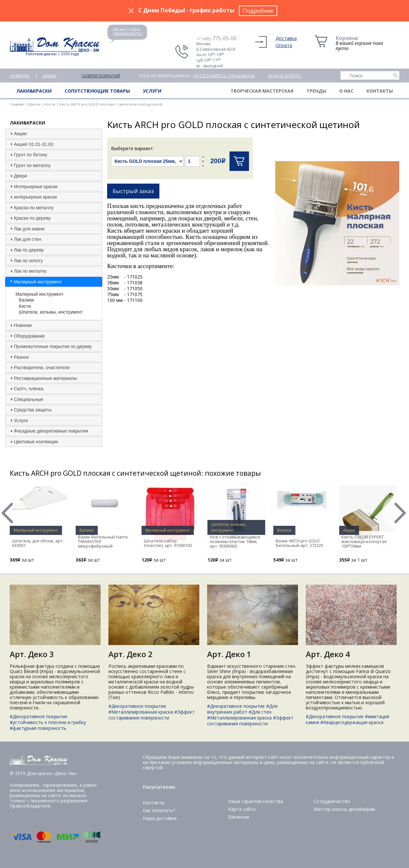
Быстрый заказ (133, 191)
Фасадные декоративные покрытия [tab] (48, 431)
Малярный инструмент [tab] (35, 281)
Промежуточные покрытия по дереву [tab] (50, 346)
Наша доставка (160, 818)
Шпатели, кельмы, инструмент (51, 312)
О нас (346, 91)
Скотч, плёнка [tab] (26, 389)
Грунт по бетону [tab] (28, 155)
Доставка (286, 38)
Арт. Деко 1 (229, 654)
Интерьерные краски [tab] (33, 186)
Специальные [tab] (26, 399)
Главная (17, 104)
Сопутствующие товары (97, 91)
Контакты (380, 91)
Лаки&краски (34, 91)
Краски (34, 104)
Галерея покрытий (101, 76)
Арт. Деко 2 (130, 654)
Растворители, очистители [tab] (39, 368)
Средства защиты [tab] (30, 410)
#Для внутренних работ (242, 709)
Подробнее (258, 11)
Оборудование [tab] (27, 336)
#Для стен (260, 712)
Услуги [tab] (18, 420)
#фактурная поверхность (38, 728)
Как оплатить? (159, 810)
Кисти (50, 104)
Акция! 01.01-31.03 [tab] (31, 144)
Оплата (284, 45)
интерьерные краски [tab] (33, 197)
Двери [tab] (18, 176)
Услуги (152, 91)
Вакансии (239, 817)
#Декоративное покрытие (39, 716)
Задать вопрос (285, 76)
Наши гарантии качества (256, 801)
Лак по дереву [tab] (26, 250)
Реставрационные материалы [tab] (43, 378)
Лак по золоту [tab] (26, 260)
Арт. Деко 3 (32, 654)
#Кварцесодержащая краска (352, 722)
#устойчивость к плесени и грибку (48, 722)
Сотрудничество (332, 801)
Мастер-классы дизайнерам (344, 809)
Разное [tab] (19, 357)
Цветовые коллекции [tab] (33, 442)
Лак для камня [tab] (27, 228)
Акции (50, 76)
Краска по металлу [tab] (31, 207)
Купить (239, 161)
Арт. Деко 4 (328, 654)
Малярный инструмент (40, 294)
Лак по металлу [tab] (28, 271)
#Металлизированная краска (141, 712)
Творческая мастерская (262, 91)
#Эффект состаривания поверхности (152, 715)
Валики (26, 300)
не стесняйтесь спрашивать (224, 76)
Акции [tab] (18, 134)
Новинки (20, 76)
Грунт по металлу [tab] (30, 165)
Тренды (316, 91)
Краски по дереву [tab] (30, 218)
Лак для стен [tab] (25, 239)
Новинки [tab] (20, 325)
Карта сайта (242, 809)
